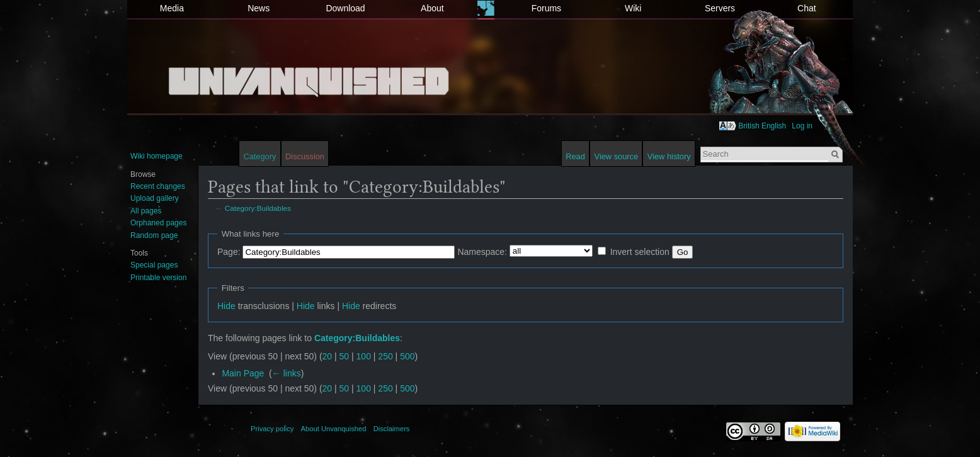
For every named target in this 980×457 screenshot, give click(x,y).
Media (172, 8)
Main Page (243, 373)
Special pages (154, 265)
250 (385, 356)
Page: (229, 252)
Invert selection (640, 252)
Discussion (305, 156)
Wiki (633, 8)
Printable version (158, 278)
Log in (802, 126)
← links (287, 373)
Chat (807, 8)
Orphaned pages (158, 223)
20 (328, 356)
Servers (720, 8)
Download (345, 8)
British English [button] (762, 126)
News (259, 8)
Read (575, 156)
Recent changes (158, 186)
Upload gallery (155, 198)
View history (669, 156)
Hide (226, 306)
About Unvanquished (334, 429)
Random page (154, 235)
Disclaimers (392, 429)
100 (364, 356)
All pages (146, 211)
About (432, 8)
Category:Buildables (258, 208)
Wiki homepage (157, 156)
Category (259, 156)
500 (407, 356)
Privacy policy (272, 429)
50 (345, 356)
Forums (546, 8)
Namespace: (482, 252)
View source (616, 156)
